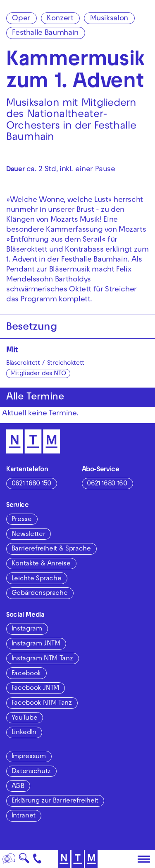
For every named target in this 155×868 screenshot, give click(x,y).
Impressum (29, 757)
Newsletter (28, 535)
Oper (21, 19)
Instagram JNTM (36, 644)
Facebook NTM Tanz (42, 703)
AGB (18, 787)
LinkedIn (24, 733)
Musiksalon (109, 19)
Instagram (27, 629)
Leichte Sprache (37, 579)
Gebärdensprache (40, 594)
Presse (22, 520)
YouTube (24, 718)
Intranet (24, 816)
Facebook (26, 674)
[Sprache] (9, 859)
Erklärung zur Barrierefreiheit (55, 801)
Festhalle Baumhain (45, 33)
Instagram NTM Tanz (42, 659)
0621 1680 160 (107, 484)
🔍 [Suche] (24, 861)
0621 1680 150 (31, 484)
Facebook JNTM (35, 689)
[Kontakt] (37, 859)
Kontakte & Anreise (41, 564)
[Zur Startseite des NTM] (77, 859)
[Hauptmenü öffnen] (144, 859)
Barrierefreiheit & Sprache (51, 549)
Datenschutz (31, 772)
